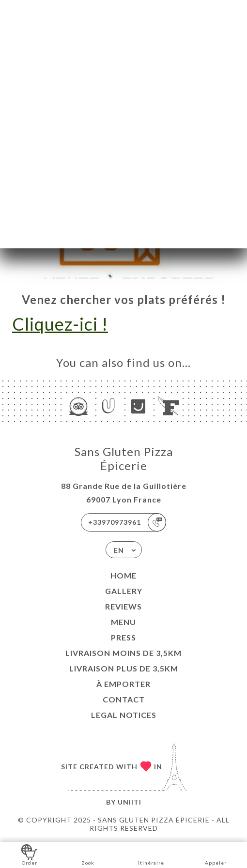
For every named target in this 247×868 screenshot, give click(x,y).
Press (123, 637)
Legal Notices (124, 715)
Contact (124, 699)
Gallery (124, 591)
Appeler (216, 854)
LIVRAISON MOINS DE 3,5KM (123, 653)
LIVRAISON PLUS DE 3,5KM (124, 668)
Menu (123, 622)
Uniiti (130, 802)
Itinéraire (151, 854)
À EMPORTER (123, 684)
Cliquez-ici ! (60, 324)
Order (29, 854)
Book (88, 854)
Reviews (123, 606)
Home (123, 575)
